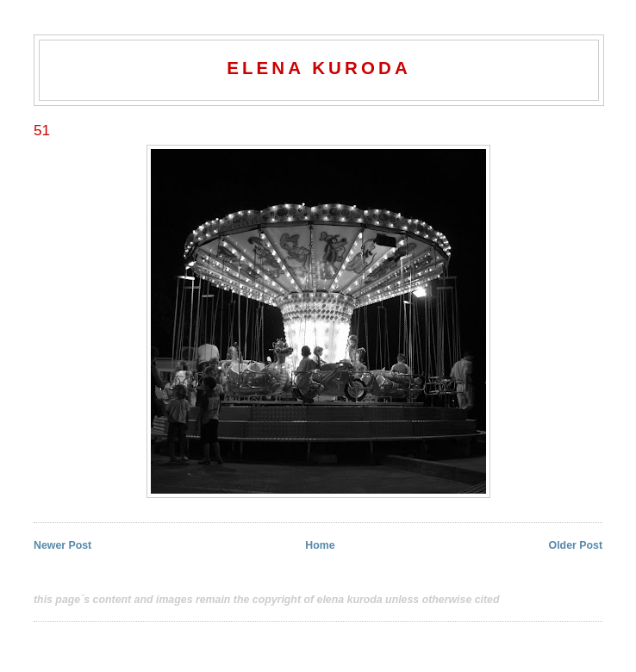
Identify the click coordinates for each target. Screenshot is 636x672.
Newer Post (62, 545)
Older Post (576, 545)
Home (320, 545)
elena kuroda (319, 68)
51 (42, 130)
